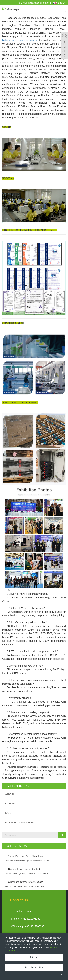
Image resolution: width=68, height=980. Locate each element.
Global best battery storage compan (24, 882)
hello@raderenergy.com (40, 3)
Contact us (10, 803)
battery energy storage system (19, 40)
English (59, 3)
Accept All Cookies (34, 967)
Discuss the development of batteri (24, 869)
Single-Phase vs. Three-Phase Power (25, 856)
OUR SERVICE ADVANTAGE (19, 822)
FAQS (8, 813)
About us (10, 794)
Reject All (34, 957)
